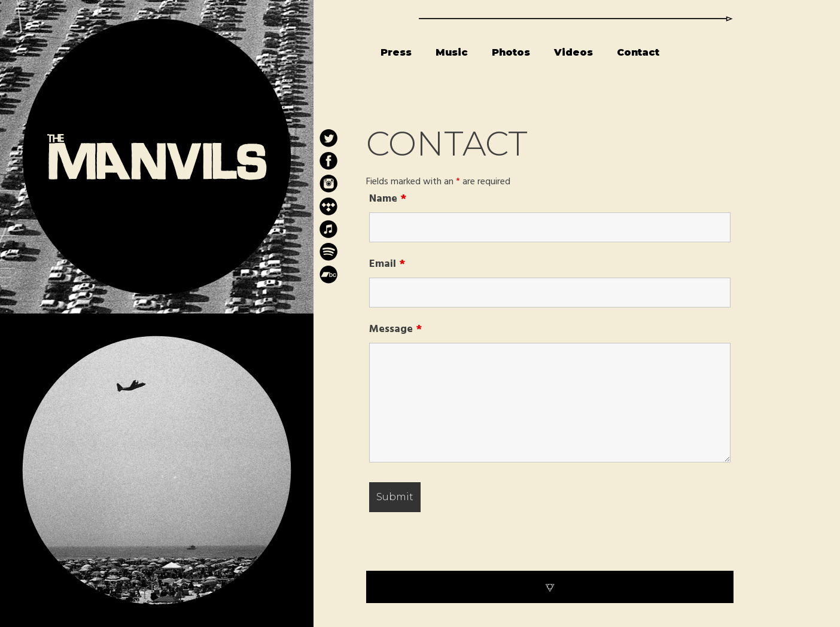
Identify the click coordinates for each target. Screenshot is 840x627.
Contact (638, 52)
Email (387, 264)
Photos (511, 52)
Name (388, 199)
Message (395, 329)
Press (396, 52)
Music (452, 52)
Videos (573, 52)
